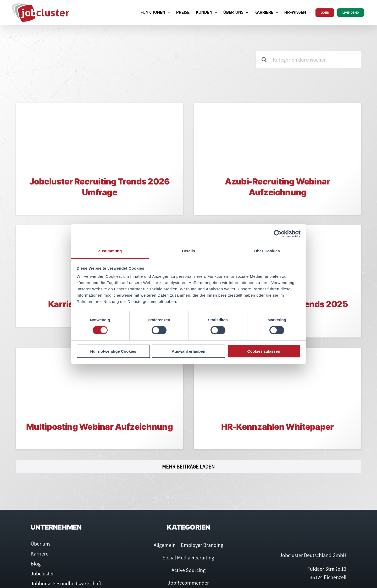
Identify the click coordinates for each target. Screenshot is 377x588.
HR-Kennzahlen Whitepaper (278, 427)
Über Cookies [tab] (267, 251)
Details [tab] (188, 251)
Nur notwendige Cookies (113, 351)
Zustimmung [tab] (110, 251)
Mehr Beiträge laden (188, 467)
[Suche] (264, 59)
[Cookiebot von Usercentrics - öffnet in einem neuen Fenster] (278, 234)
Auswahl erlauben (188, 351)
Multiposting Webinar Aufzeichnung (99, 427)
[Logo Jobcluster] (41, 5)
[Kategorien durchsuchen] (308, 59)
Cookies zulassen (264, 351)
